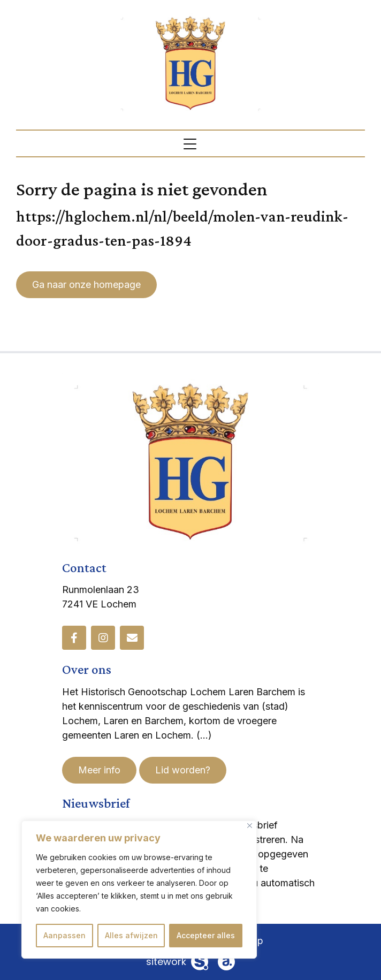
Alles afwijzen (131, 935)
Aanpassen (64, 935)
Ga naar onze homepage (86, 284)
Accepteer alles (206, 935)
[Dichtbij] (250, 826)
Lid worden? (183, 770)
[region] (139, 890)
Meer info (99, 770)
